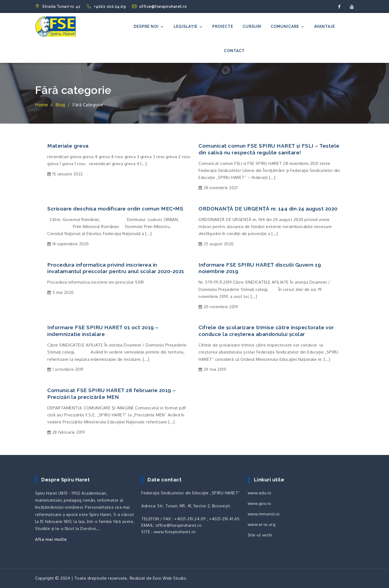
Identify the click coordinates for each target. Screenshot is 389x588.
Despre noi (149, 27)
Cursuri (252, 26)
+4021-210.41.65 (224, 519)
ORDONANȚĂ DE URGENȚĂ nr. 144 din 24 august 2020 (268, 209)
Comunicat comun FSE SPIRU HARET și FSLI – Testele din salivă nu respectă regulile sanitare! (269, 149)
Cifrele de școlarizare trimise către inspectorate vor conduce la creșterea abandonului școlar (266, 331)
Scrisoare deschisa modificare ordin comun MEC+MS (115, 209)
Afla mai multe (54, 539)
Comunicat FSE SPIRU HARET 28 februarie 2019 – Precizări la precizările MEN (112, 394)
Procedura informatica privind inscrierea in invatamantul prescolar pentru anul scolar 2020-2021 (116, 268)
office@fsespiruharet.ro (160, 6)
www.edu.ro (260, 493)
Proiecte (223, 26)
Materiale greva (68, 146)
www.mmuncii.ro (264, 514)
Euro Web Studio (170, 578)
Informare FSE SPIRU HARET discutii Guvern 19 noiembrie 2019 (260, 268)
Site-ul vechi (260, 535)
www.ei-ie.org (262, 524)
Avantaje (325, 26)
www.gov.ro (259, 503)
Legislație (188, 27)
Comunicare (288, 27)
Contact (234, 51)
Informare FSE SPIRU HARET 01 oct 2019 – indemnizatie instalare (103, 331)
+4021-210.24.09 (107, 6)
